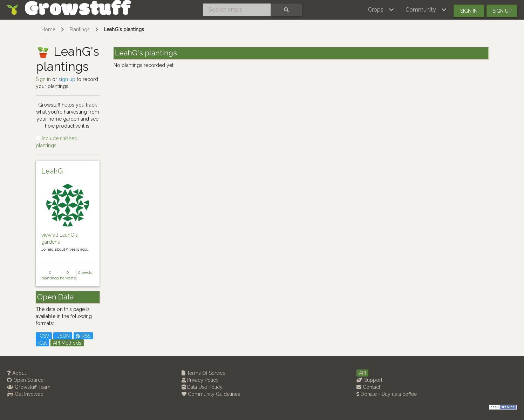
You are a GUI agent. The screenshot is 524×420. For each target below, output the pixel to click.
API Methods (67, 343)
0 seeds (85, 272)
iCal (42, 343)
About (16, 373)
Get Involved (25, 394)
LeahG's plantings (124, 29)
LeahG (52, 171)
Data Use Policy (202, 387)
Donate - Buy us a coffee (387, 394)
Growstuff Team (29, 387)
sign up (67, 79)
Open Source (25, 380)
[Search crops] (237, 10)
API (362, 373)
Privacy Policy (200, 380)
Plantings (80, 29)
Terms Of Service (203, 373)
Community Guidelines (211, 394)
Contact (368, 387)
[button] (381, 10)
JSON (63, 336)
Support (369, 380)
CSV (44, 336)
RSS (83, 336)
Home (48, 29)
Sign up (502, 11)
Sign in (469, 11)
